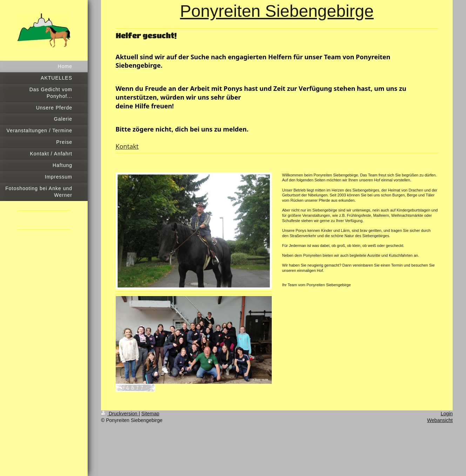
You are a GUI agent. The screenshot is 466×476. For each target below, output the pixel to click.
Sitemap (150, 414)
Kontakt (127, 146)
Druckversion (120, 414)
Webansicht (440, 420)
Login (447, 414)
